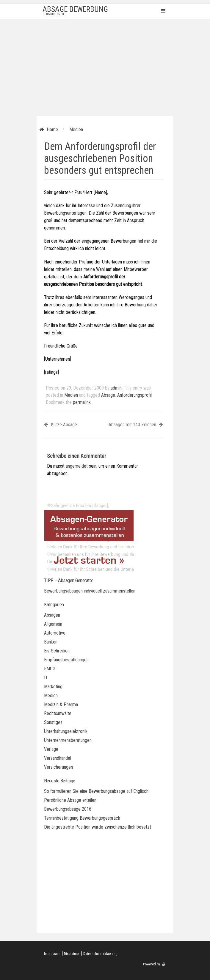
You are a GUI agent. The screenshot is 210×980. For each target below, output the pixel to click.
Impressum (52, 954)
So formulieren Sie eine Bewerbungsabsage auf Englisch (96, 791)
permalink (82, 402)
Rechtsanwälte (58, 713)
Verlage (51, 749)
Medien (71, 395)
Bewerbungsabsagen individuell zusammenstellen (90, 591)
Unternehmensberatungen (68, 740)
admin (116, 388)
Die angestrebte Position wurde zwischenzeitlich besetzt (98, 827)
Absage (108, 395)
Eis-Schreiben (57, 651)
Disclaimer (72, 954)
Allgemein (53, 624)
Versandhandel (58, 758)
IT (46, 678)
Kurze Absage (61, 425)
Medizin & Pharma (61, 704)
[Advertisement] (105, 64)
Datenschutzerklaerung (100, 954)
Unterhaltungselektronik (66, 731)
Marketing (53, 687)
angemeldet (77, 466)
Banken (51, 642)
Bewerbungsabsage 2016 (68, 809)
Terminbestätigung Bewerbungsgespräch (82, 818)
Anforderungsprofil (134, 395)
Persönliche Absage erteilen (70, 800)
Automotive (55, 633)
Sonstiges (53, 722)
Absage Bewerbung (75, 9)
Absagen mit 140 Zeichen (136, 425)
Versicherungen (58, 767)
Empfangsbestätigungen (66, 660)
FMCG (50, 669)
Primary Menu (163, 11)
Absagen (52, 615)
